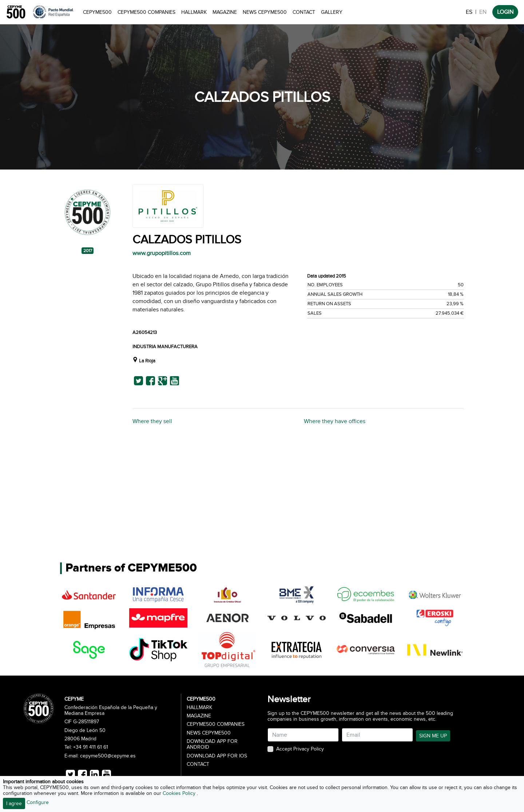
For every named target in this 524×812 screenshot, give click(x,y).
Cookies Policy (180, 793)
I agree (14, 803)
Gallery (332, 12)
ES (469, 12)
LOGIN (505, 12)
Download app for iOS (217, 756)
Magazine (225, 12)
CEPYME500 (97, 12)
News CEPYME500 (265, 12)
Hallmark (194, 12)
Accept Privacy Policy (300, 749)
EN (483, 12)
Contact (304, 12)
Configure (38, 802)
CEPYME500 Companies (146, 12)
